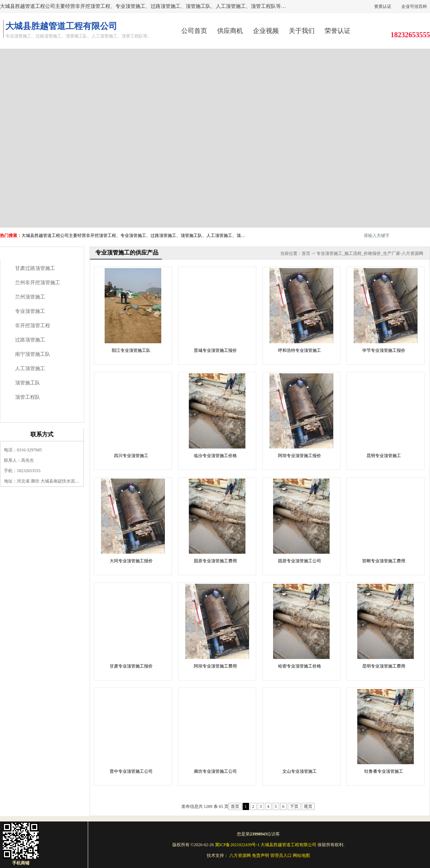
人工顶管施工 (30, 368)
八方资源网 (240, 855)
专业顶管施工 (30, 311)
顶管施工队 (28, 383)
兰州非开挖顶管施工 (38, 283)
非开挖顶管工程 (33, 326)
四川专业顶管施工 (131, 456)
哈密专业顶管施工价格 (300, 666)
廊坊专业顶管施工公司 (215, 771)
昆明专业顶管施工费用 (384, 666)
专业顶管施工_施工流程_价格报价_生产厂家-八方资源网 (370, 253)
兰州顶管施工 (30, 297)
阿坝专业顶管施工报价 (300, 456)
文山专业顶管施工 (300, 771)
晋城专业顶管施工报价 (215, 350)
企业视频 (266, 31)
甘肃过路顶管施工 (35, 268)
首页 (306, 253)
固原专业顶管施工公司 (300, 561)
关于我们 (302, 31)
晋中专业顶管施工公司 (131, 771)
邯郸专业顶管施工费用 (384, 561)
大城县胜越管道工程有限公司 (288, 845)
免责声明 (261, 855)
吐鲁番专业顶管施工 (384, 771)
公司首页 (194, 31)
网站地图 (301, 855)
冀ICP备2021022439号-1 (237, 845)
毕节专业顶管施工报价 (384, 350)
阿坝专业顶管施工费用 (215, 666)
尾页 (308, 806)
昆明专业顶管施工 (384, 456)
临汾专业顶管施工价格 (215, 456)
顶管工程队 (28, 397)
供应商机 (230, 31)
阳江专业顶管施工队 (131, 350)
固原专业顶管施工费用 (215, 561)
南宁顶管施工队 (33, 354)
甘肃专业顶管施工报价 (131, 666)
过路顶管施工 (30, 340)
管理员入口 (281, 855)
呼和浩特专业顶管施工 (300, 350)
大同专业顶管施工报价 (131, 561)
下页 (294, 806)
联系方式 (42, 434)
